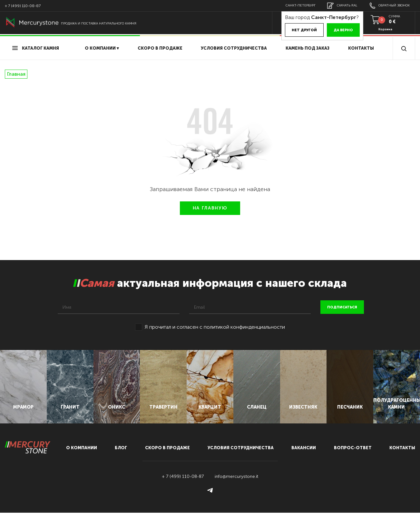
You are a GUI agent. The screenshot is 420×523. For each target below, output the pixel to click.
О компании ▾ (102, 48)
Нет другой (300, 30)
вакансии (304, 458)
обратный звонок (389, 6)
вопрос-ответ (353, 458)
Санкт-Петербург (297, 5)
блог (121, 458)
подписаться (342, 307)
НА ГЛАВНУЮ (210, 208)
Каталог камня (36, 48)
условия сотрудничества (234, 48)
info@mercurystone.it (236, 487)
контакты (402, 458)
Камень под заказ (308, 48)
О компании (82, 458)
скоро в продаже (160, 48)
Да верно (339, 30)
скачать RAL (339, 6)
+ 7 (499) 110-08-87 (23, 6)
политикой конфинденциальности (244, 327)
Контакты (361, 48)
